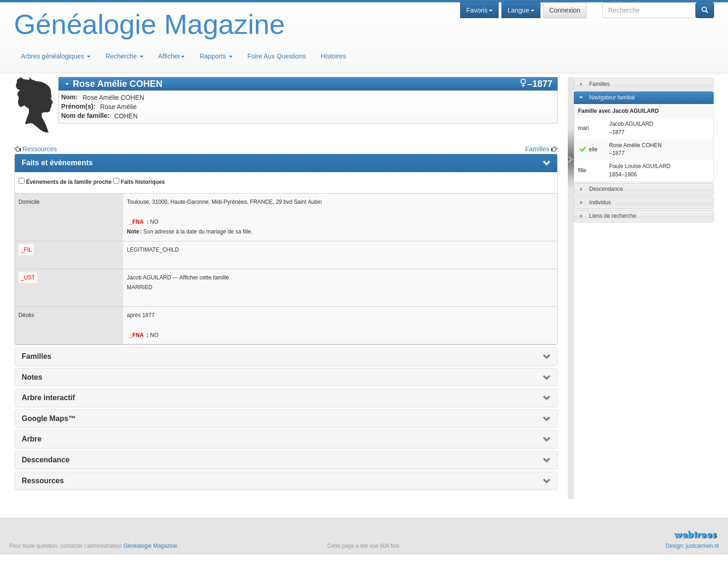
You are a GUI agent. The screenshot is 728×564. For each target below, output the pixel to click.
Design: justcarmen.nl (692, 546)
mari (583, 128)
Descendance (606, 189)
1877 (148, 315)
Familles (537, 149)
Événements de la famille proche (65, 182)
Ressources (40, 149)
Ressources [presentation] (43, 481)
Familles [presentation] (37, 356)
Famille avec (618, 111)
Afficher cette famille (204, 278)
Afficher (172, 56)
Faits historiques (139, 182)
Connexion (565, 10)
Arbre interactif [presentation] (49, 398)
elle (588, 149)
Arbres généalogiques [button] (56, 56)
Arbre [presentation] (32, 439)
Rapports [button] (216, 56)
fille (582, 170)
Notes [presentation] (32, 377)
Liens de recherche (613, 216)
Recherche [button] (124, 56)
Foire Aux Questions (277, 56)
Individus (600, 202)
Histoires (333, 56)
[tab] (308, 84)
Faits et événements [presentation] (57, 163)
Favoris (479, 10)
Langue (521, 10)
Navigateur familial (612, 97)
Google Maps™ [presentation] (49, 418)
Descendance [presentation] (46, 460)
